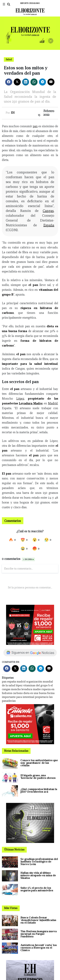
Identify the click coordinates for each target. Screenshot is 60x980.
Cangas (48, 211)
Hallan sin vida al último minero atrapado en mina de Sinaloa (38, 875)
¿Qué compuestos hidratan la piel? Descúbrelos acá (39, 790)
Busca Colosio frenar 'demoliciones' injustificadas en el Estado (38, 920)
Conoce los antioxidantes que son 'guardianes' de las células (39, 763)
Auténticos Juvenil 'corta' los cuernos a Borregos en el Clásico (39, 948)
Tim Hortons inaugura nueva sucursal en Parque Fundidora (39, 934)
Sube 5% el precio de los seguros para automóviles (37, 889)
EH (13, 113)
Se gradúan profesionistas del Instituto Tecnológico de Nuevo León (39, 862)
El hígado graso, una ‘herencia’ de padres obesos (38, 777)
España (49, 225)
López (20, 398)
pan (35, 126)
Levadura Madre (31, 403)
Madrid (53, 403)
